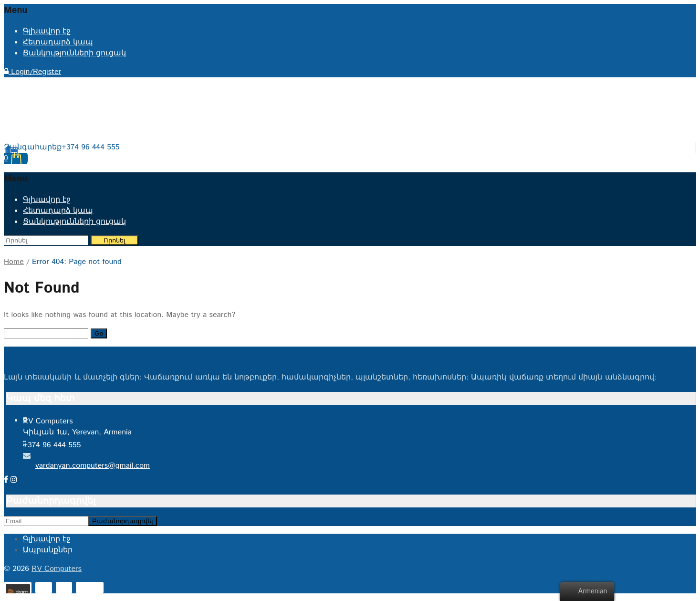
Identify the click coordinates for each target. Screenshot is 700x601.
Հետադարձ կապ (58, 42)
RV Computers (57, 569)
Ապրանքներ (48, 550)
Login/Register (32, 72)
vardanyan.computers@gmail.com (93, 466)
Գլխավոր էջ (47, 31)
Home (14, 262)
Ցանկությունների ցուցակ (74, 53)
